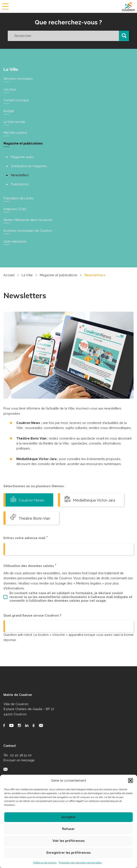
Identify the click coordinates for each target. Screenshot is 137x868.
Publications (20, 183)
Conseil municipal (16, 100)
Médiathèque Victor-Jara (37, 517)
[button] (131, 781)
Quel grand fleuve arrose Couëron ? (32, 633)
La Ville (11, 69)
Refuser (68, 829)
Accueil (9, 274)
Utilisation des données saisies (30, 583)
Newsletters (20, 174)
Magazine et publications (24, 143)
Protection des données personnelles (80, 863)
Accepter (69, 817)
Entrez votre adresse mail (26, 556)
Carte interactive (15, 240)
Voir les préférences (69, 841)
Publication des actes (19, 197)
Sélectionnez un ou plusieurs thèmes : (35, 485)
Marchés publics (15, 132)
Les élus (10, 89)
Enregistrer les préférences (69, 853)
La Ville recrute (14, 121)
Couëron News (28, 498)
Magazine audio (23, 156)
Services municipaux (18, 79)
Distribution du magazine (29, 166)
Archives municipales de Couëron (28, 229)
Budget (9, 111)
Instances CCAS (15, 208)
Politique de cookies (45, 863)
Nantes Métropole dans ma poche (29, 219)
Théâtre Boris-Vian (32, 535)
